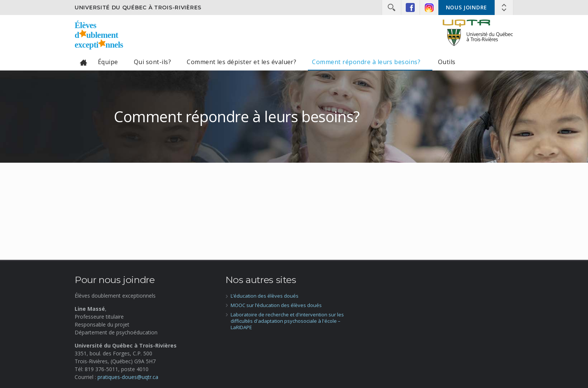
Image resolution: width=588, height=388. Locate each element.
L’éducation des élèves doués (265, 296)
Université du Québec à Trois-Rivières (138, 7)
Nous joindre (466, 7)
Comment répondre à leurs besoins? (367, 62)
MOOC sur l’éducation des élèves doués (276, 305)
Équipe (108, 62)
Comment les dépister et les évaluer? (241, 62)
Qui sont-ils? (152, 62)
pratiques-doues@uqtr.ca (128, 377)
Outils (447, 62)
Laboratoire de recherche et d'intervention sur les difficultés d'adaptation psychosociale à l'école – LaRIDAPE (287, 321)
